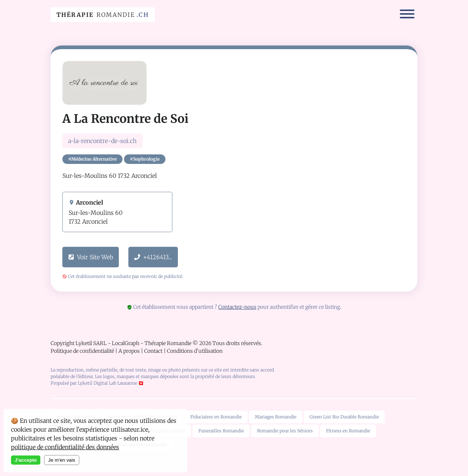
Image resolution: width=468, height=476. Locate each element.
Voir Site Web (91, 257)
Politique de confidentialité (82, 351)
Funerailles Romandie (221, 431)
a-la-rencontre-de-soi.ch (103, 141)
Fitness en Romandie (348, 431)
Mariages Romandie (276, 417)
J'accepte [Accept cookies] (26, 460)
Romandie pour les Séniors (285, 431)
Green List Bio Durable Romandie (344, 417)
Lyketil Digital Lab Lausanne (107, 383)
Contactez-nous (237, 307)
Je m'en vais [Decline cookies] (62, 460)
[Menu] (407, 15)
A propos (129, 351)
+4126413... (153, 257)
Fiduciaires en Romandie (216, 417)
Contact (153, 351)
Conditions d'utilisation (195, 351)
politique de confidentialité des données (65, 447)
